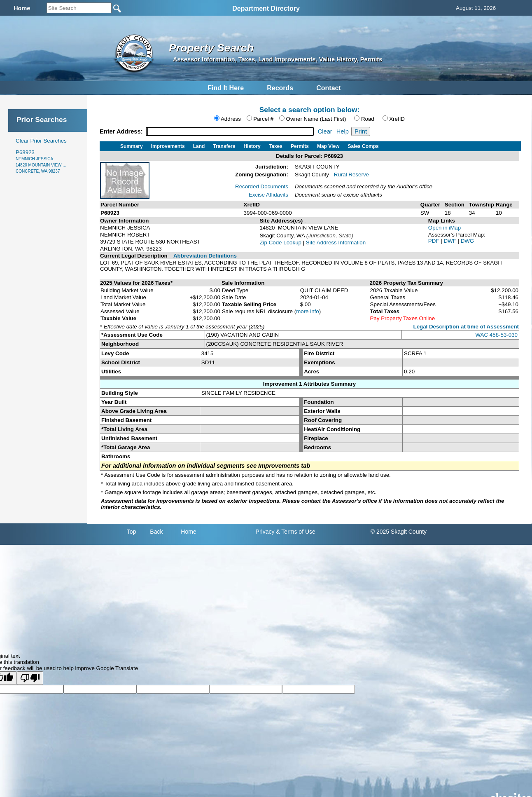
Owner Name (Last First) (316, 119)
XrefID (397, 119)
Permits (300, 146)
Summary (132, 146)
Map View (328, 146)
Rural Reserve (351, 175)
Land (199, 146)
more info (308, 311)
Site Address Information (336, 243)
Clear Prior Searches (41, 141)
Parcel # (263, 119)
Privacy (265, 532)
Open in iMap (444, 228)
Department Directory (266, 8)
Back (156, 532)
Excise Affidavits (268, 195)
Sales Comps (363, 146)
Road (368, 119)
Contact (329, 88)
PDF (434, 241)
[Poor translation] (30, 678)
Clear (325, 131)
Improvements (168, 146)
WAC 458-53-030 (497, 335)
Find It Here (226, 88)
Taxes (276, 146)
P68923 (41, 161)
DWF (450, 241)
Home (188, 532)
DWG (468, 241)
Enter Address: (122, 131)
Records (280, 88)
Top (132, 532)
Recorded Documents (262, 186)
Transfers (224, 146)
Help (343, 131)
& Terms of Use (295, 532)
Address (231, 119)
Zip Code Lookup (280, 243)
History (252, 146)
